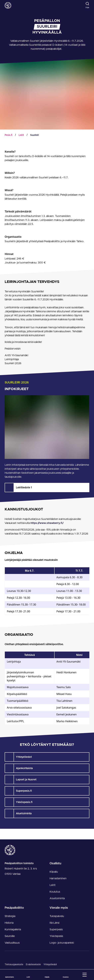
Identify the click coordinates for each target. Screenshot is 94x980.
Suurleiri (34, 135)
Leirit (21, 135)
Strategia (10, 916)
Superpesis (56, 929)
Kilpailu (54, 872)
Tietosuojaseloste (14, 965)
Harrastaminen (58, 878)
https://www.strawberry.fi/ (47, 523)
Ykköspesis (56, 936)
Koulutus (55, 892)
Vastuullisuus (12, 943)
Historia (9, 923)
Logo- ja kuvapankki (62, 943)
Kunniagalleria (13, 929)
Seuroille (10, 936)
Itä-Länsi (54, 923)
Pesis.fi (8, 135)
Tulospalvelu (57, 916)
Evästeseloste (33, 965)
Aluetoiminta (57, 898)
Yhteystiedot (50, 965)
